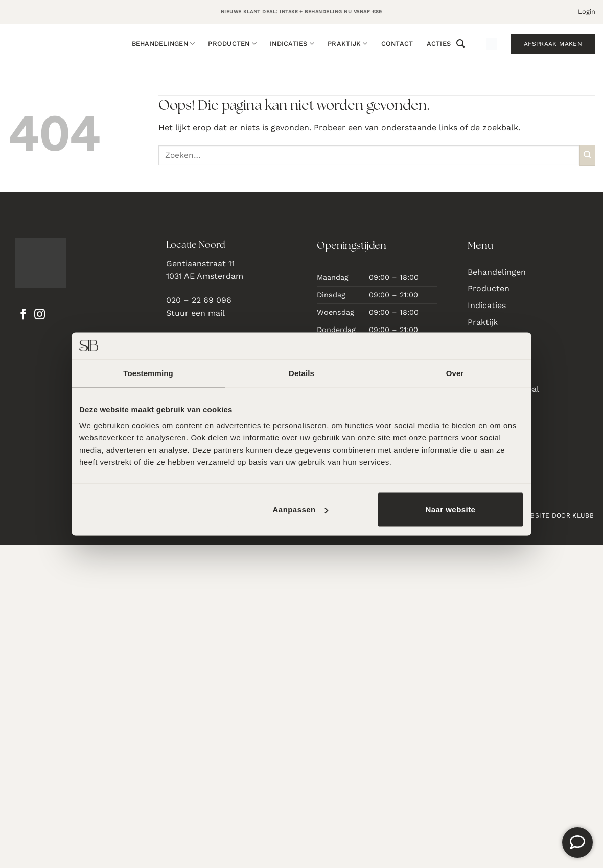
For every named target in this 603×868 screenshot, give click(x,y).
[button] (587, 12)
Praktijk (348, 44)
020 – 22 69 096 (199, 300)
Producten (232, 44)
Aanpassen (300, 510)
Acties (439, 44)
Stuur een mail (195, 313)
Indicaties (292, 44)
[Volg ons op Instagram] (40, 315)
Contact (397, 44)
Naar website (450, 510)
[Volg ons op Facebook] (23, 315)
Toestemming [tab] (148, 373)
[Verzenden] (587, 155)
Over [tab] (455, 373)
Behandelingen (164, 44)
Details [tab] (301, 373)
